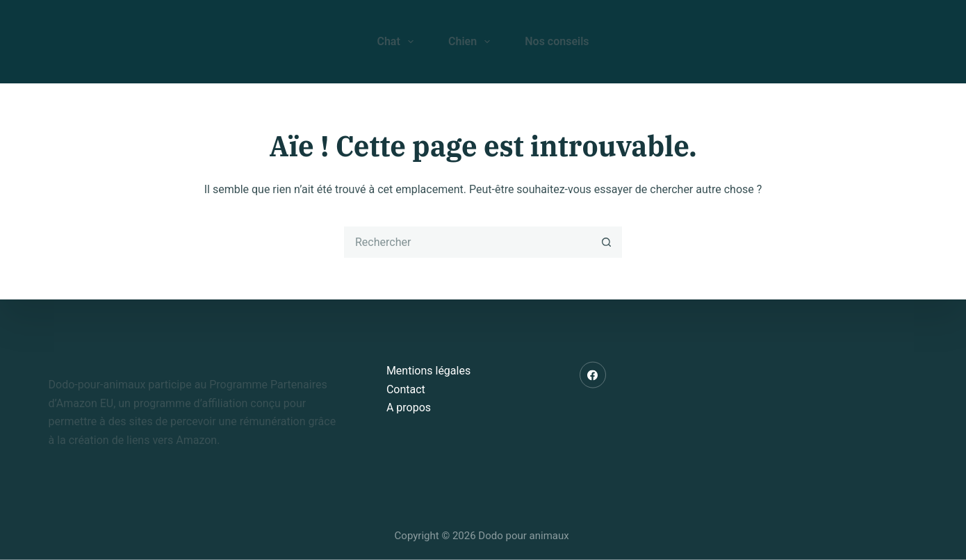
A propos (409, 407)
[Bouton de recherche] (606, 242)
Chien (472, 42)
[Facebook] (593, 375)
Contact (406, 389)
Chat (398, 42)
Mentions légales (428, 371)
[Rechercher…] (467, 242)
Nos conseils (557, 41)
